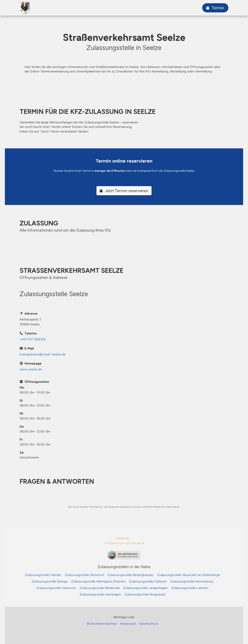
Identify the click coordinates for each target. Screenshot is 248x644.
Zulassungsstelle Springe (50, 581)
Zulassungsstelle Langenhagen (145, 588)
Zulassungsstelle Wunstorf (84, 575)
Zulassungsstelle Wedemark (100, 588)
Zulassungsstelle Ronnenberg (192, 581)
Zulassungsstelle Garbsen (148, 581)
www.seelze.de (31, 369)
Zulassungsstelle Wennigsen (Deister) (98, 581)
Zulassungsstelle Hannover (56, 588)
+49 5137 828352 (33, 339)
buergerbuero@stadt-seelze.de (43, 354)
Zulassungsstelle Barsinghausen (131, 575)
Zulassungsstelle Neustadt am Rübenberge (189, 575)
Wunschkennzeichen (102, 624)
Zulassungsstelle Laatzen (190, 588)
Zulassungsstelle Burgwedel (145, 594)
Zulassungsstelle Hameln (43, 575)
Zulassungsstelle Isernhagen (100, 594)
